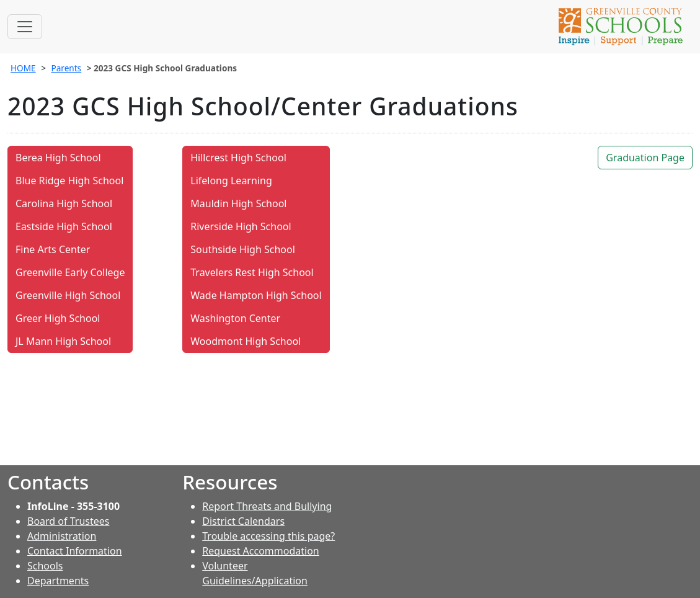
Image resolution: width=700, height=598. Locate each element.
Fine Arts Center (53, 249)
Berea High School (58, 158)
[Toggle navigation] (25, 27)
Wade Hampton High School (256, 295)
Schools (45, 566)
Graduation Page (645, 158)
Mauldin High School (238, 203)
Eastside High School (64, 226)
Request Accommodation (260, 551)
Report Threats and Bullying (267, 506)
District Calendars (243, 521)
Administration (62, 536)
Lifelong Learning (231, 181)
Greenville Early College (70, 272)
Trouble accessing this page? (268, 536)
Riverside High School (241, 226)
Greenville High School (68, 295)
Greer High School (58, 318)
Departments (58, 581)
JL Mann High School (63, 341)
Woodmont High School (246, 341)
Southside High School (243, 249)
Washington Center (235, 318)
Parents (66, 68)
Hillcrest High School (238, 158)
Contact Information (75, 551)
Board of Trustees (68, 521)
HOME (23, 68)
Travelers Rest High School (252, 272)
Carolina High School (64, 203)
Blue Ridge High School (69, 181)
